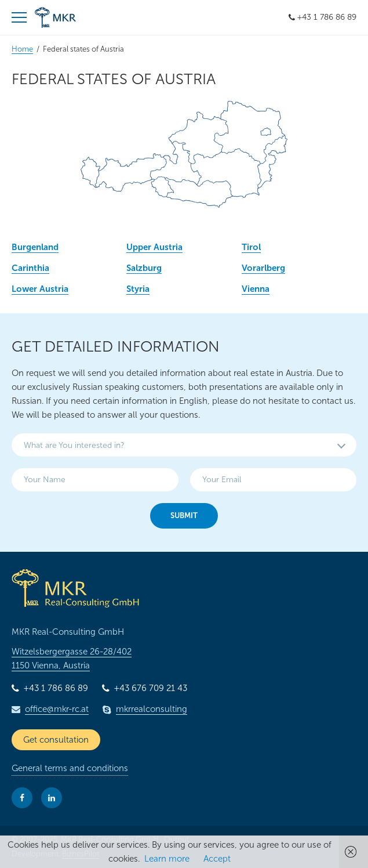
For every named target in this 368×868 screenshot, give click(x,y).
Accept (217, 859)
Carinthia (30, 268)
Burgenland (35, 247)
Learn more (167, 859)
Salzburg (144, 268)
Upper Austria (154, 247)
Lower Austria (40, 289)
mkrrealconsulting (152, 709)
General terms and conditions (70, 768)
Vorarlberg (263, 268)
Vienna (256, 289)
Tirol (251, 247)
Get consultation (56, 740)
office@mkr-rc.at (57, 709)
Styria (138, 289)
